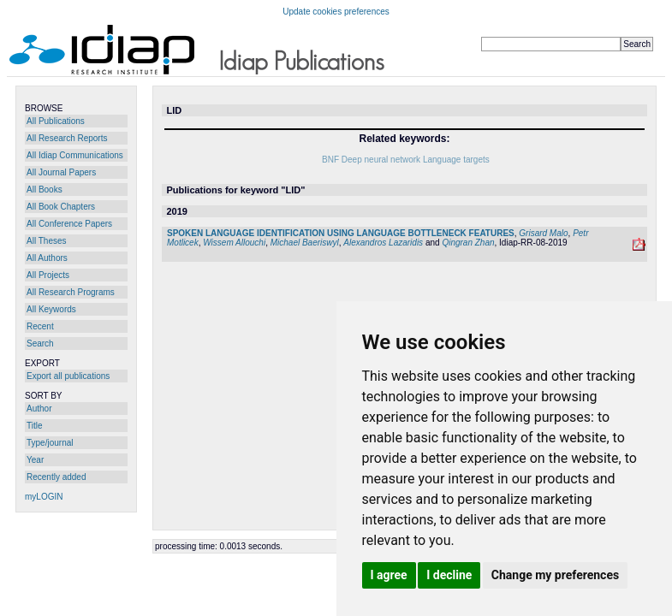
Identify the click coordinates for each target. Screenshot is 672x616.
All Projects (48, 275)
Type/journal (50, 443)
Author (39, 409)
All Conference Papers (69, 224)
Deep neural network (381, 160)
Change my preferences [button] (555, 575)
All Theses (47, 241)
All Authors (47, 258)
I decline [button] (449, 575)
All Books (45, 190)
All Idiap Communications (75, 155)
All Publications (56, 121)
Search (40, 344)
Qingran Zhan (468, 243)
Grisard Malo (543, 233)
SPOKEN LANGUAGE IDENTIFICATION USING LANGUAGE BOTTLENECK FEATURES (341, 233)
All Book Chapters (61, 207)
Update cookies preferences (336, 12)
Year (35, 460)
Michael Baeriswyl (305, 243)
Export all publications (68, 376)
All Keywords (51, 309)
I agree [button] (389, 575)
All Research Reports (67, 138)
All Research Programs (71, 292)
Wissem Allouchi (234, 243)
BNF (330, 160)
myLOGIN (44, 497)
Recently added (56, 477)
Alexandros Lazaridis (383, 243)
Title (35, 426)
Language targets (456, 160)
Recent (40, 326)
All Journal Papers (61, 172)
